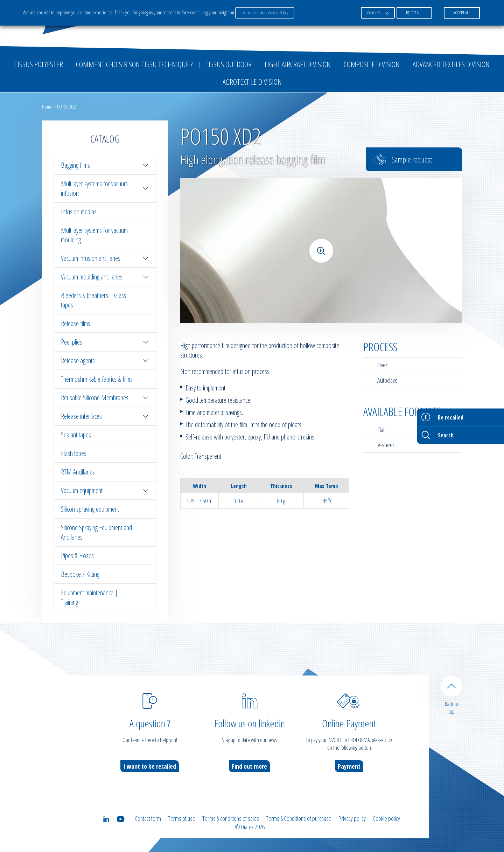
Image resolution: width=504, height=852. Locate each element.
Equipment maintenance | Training (89, 597)
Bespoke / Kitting (80, 574)
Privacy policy (352, 818)
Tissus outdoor (229, 64)
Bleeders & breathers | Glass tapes (94, 300)
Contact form (148, 818)
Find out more (249, 766)
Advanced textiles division (451, 64)
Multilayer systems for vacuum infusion (105, 188)
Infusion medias (79, 212)
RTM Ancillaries (78, 472)
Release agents (105, 361)
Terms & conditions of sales (231, 818)
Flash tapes (74, 453)
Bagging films (105, 165)
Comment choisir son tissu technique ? (134, 64)
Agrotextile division (252, 82)
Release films (76, 323)
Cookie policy (386, 818)
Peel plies (105, 342)
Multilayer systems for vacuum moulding (94, 235)
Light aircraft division (298, 64)
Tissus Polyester (39, 64)
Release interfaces (105, 416)
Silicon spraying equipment (90, 509)
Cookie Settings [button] (378, 13)
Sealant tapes (76, 435)
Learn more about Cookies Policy (265, 13)
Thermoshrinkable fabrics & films (97, 379)
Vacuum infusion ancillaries (105, 258)
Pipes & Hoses (77, 556)
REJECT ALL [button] (414, 13)
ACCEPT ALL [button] (462, 13)
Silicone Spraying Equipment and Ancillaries (96, 532)
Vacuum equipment (105, 490)
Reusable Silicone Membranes (105, 398)
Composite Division (372, 64)
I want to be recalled (150, 766)
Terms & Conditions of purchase (299, 818)
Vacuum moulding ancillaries (105, 277)
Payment (349, 766)
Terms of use (182, 818)
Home (47, 106)
